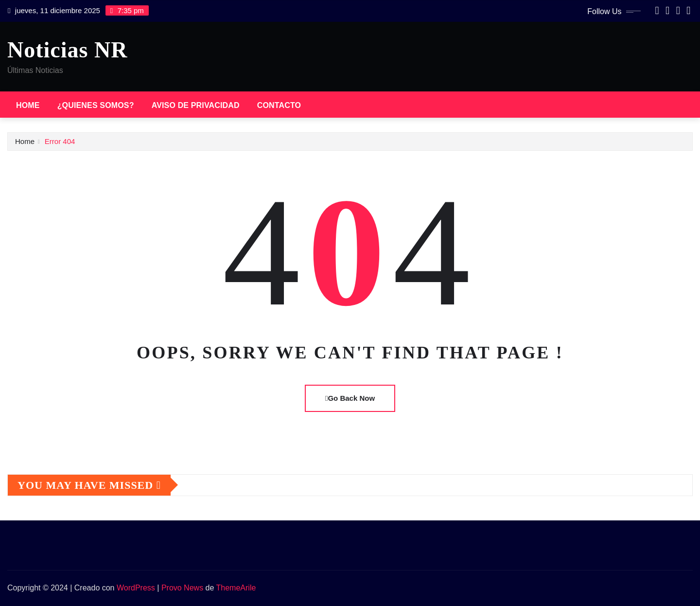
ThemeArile (236, 588)
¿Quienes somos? (96, 105)
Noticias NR (67, 50)
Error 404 (60, 141)
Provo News (182, 588)
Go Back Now (350, 398)
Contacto (279, 105)
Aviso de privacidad (196, 105)
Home (28, 105)
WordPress (136, 588)
